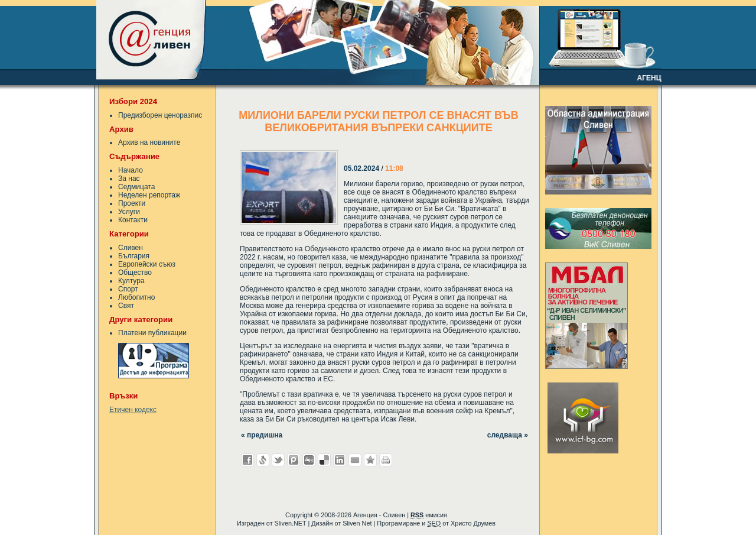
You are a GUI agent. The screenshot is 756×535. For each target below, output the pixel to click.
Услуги (129, 212)
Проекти (132, 203)
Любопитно (136, 297)
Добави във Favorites (370, 460)
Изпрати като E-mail (355, 460)
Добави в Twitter (278, 460)
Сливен (131, 248)
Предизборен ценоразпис (160, 115)
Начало (131, 170)
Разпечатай (386, 460)
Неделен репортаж (149, 195)
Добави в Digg (309, 460)
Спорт (128, 289)
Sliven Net (357, 523)
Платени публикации (152, 333)
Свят (126, 306)
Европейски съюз (147, 264)
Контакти (133, 220)
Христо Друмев (473, 523)
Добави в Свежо (263, 460)
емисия (429, 515)
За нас (129, 179)
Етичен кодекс (133, 410)
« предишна (262, 435)
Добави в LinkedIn (340, 460)
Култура (131, 281)
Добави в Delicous (324, 460)
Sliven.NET (291, 523)
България (134, 256)
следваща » (508, 435)
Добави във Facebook (247, 460)
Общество (135, 273)
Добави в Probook (294, 460)
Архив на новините (149, 142)
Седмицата (136, 187)
